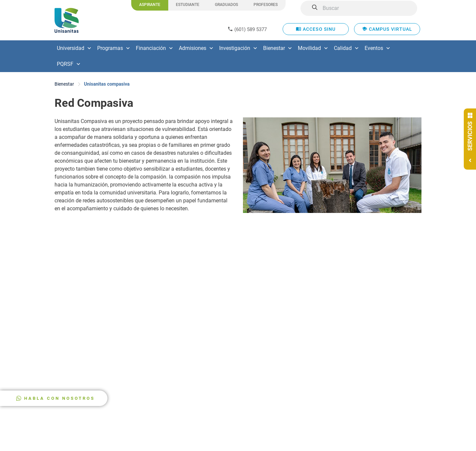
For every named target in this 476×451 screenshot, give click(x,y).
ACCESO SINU (316, 29)
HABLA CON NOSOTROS (59, 398)
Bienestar (64, 84)
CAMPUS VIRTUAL (387, 29)
